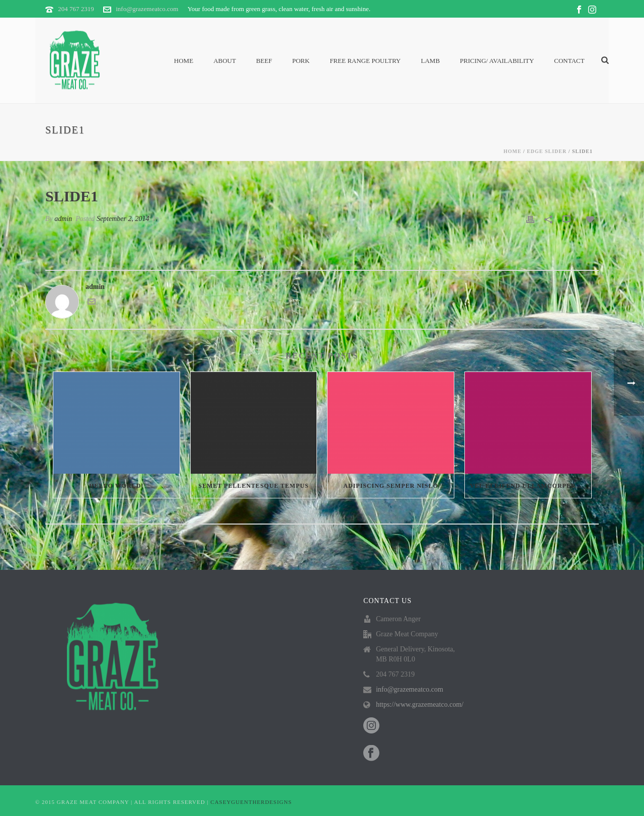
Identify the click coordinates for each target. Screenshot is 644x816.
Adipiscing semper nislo (390, 486)
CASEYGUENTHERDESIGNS (251, 802)
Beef (264, 61)
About (225, 61)
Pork (301, 61)
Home (184, 61)
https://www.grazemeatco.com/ (420, 704)
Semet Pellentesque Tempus (253, 486)
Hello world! (116, 486)
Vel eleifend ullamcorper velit (531, 486)
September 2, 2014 (123, 219)
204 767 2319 (76, 9)
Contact (569, 61)
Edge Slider (547, 151)
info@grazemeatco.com (147, 9)
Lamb (431, 61)
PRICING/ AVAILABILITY (497, 61)
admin (63, 219)
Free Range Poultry (365, 61)
